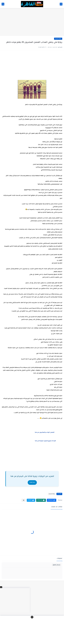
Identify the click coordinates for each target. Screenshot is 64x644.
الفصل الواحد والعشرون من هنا (45, 433)
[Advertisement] (32, 22)
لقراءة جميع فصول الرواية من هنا (46, 441)
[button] (52, 500)
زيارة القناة (32, 482)
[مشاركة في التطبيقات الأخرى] (24, 500)
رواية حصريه (58, 39)
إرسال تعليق (56, 565)
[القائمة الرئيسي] (61, 4)
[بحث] (3, 4)
